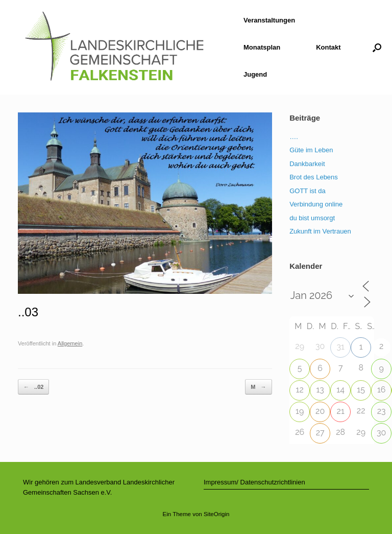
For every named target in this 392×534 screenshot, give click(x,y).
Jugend (255, 74)
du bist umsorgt (312, 218)
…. (294, 137)
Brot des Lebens (314, 177)
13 (320, 390)
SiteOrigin (217, 514)
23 (382, 411)
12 (300, 390)
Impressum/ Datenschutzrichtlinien (254, 482)
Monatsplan (262, 47)
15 (361, 390)
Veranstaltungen (269, 20)
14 (340, 390)
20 (320, 411)
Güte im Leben (311, 150)
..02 (33, 387)
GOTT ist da (308, 191)
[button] (377, 47)
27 (320, 433)
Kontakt (328, 47)
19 (300, 411)
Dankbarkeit (307, 164)
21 (341, 411)
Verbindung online (316, 204)
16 (382, 390)
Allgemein (70, 343)
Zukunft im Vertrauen (320, 231)
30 (381, 433)
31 (340, 347)
